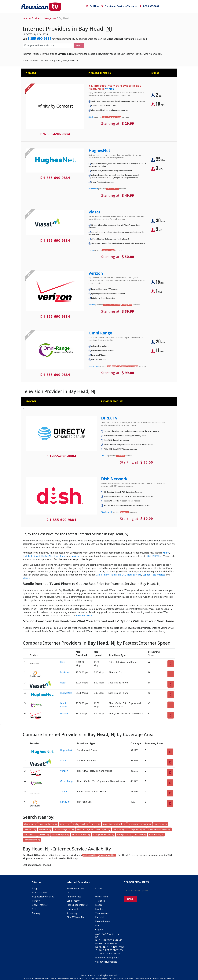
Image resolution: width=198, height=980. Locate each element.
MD (121, 940)
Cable (99, 575)
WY (120, 953)
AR (100, 934)
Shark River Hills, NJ (81, 834)
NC (97, 947)
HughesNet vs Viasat (43, 897)
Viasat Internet (40, 893)
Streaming (72, 913)
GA (97, 937)
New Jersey (50, 18)
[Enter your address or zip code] (48, 45)
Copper (146, 575)
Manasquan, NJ (103, 829)
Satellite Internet (75, 888)
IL (102, 940)
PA (108, 950)
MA (117, 940)
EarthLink (28, 556)
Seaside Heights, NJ (60, 834)
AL (97, 934)
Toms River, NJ (140, 834)
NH (108, 947)
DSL (124, 575)
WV (116, 953)
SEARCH (130, 899)
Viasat (95, 212)
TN (118, 950)
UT (97, 953)
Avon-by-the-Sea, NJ (48, 824)
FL (118, 934)
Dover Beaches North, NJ (114, 824)
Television (116, 575)
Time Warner (102, 913)
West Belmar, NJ (156, 834)
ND (101, 947)
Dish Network (114, 479)
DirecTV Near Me (75, 917)
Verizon (96, 273)
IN (105, 940)
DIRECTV (109, 418)
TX (122, 950)
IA (96, 940)
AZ (103, 934)
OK (101, 950)
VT (104, 953)
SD (114, 950)
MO (109, 944)
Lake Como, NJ (160, 824)
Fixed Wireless (103, 921)
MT (117, 944)
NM (115, 947)
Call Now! (93, 6)
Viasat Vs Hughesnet (106, 962)
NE (105, 947)
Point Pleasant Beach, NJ (159, 829)
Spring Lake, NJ (124, 834)
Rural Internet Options (107, 958)
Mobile (26, 578)
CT (114, 934)
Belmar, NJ (65, 824)
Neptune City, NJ (138, 829)
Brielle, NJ (96, 824)
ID (99, 940)
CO (110, 934)
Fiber (129, 575)
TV (97, 893)
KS (108, 940)
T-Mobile (100, 901)
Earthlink (100, 917)
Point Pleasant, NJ (32, 840)
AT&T (35, 909)
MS (113, 944)
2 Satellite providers (107, 855)
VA (101, 953)
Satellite (137, 575)
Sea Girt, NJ (44, 834)
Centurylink (73, 909)
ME (97, 944)
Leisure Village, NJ (85, 829)
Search (79, 45)
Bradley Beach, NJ (81, 824)
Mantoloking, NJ (120, 829)
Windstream (102, 897)
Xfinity (109, 89)
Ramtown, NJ (30, 834)
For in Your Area (119, 6)
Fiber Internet (74, 897)
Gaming (36, 913)
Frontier (99, 909)
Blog (34, 888)
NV (119, 947)
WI (112, 953)
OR (104, 950)
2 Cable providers (90, 855)
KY (110, 940)
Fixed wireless (158, 575)
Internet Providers (32, 18)
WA (108, 953)
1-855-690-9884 (149, 6)
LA (113, 940)
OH (97, 950)
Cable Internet (74, 901)
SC (111, 950)
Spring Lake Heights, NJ (103, 834)
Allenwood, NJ (30, 824)
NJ (112, 947)
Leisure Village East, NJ (64, 829)
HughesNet (99, 151)
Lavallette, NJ (45, 829)
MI (101, 944)
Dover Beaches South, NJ (140, 824)
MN (105, 944)
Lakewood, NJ (30, 829)
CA (107, 934)
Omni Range (100, 333)
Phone (106, 575)
